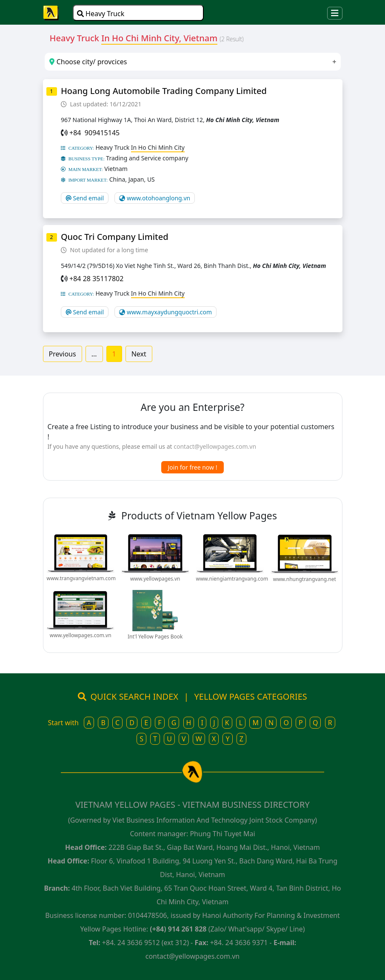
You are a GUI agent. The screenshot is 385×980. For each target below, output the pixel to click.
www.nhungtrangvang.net (305, 579)
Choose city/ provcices (88, 62)
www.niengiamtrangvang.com (232, 579)
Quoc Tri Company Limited (115, 237)
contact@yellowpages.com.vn (215, 446)
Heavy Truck (101, 14)
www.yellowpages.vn (155, 579)
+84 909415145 (94, 133)
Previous (63, 354)
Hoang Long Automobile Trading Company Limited (164, 91)
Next (139, 354)
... (94, 354)
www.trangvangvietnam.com (81, 578)
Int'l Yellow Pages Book (155, 637)
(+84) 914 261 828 (178, 929)
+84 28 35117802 (96, 279)
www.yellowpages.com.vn (81, 635)
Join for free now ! (193, 467)
